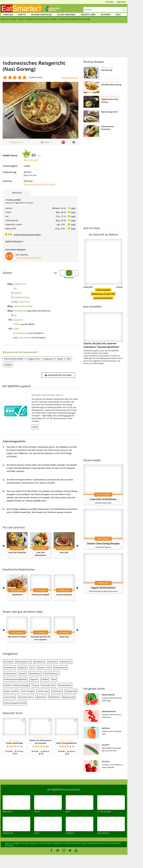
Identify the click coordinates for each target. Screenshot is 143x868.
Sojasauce (18, 320)
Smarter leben (88, 15)
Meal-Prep (64, 637)
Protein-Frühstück (64, 595)
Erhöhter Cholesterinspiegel (17, 685)
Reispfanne (39, 662)
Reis (32, 667)
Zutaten (7, 273)
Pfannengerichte (23, 662)
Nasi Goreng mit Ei (110, 112)
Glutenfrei (41, 697)
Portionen (69, 278)
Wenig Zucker (69, 697)
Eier (15, 315)
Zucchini (106, 745)
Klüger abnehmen (66, 15)
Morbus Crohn (44, 667)
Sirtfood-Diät (71, 691)
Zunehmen (57, 691)
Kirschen (106, 761)
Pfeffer (16, 324)
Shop (118, 15)
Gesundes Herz (48, 685)
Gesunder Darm (26, 697)
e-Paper (119, 287)
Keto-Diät (64, 552)
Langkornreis (20, 284)
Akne (54, 679)
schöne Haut (43, 691)
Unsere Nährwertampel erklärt (27, 235)
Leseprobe (88, 287)
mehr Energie (28, 691)
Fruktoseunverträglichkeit (15, 679)
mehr (73, 208)
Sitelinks (25, 843)
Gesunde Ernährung (41, 15)
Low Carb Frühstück (17, 552)
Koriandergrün (21, 333)
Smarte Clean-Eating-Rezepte (103, 543)
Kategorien (9, 845)
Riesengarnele (20, 311)
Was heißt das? (31, 160)
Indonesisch (66, 662)
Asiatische (52, 662)
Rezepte (22, 15)
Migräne (34, 679)
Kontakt (33, 843)
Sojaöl (16, 329)
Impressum (47, 843)
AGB (40, 843)
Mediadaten (115, 843)
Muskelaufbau (65, 685)
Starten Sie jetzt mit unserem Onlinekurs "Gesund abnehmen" (103, 330)
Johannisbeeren (109, 711)
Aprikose (106, 728)
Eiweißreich (17, 595)
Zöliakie (45, 679)
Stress (35, 685)
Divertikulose (35, 673)
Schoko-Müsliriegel (14, 743)
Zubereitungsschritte (14, 441)
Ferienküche (10, 667)
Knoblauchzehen (21, 297)
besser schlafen (11, 691)
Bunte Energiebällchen (67, 743)
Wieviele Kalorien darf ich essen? (40, 184)
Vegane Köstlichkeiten (103, 588)
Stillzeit (22, 673)
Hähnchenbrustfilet (23, 306)
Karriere (17, 843)
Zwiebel (8, 365)
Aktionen (106, 15)
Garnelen (8, 662)
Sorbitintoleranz (51, 673)
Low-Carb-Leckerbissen (103, 499)
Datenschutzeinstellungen (75, 843)
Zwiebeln (18, 293)
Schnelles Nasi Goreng (111, 85)
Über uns (8, 843)
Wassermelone (108, 695)
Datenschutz (58, 843)
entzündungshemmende (15, 703)
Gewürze (23, 667)
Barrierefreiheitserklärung (98, 843)
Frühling (8, 15)
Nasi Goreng (107, 70)
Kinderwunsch (61, 667)
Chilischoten (24, 302)
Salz (15, 288)
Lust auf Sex (10, 697)
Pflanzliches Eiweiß (41, 595)
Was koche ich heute (17, 637)
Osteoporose (10, 673)
